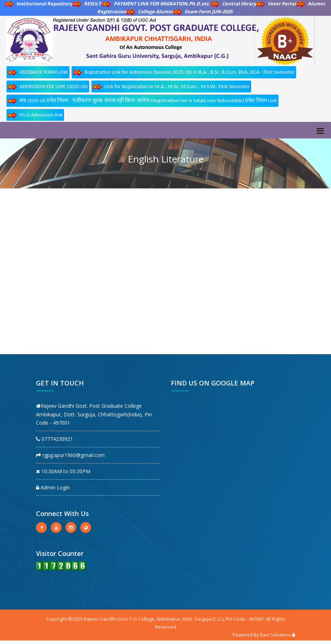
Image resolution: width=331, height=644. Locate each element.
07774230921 (55, 439)
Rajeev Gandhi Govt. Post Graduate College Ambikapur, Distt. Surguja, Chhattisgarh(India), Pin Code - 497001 (94, 414)
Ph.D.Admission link (35, 115)
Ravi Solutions (276, 635)
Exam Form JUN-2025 (203, 12)
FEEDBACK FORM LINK (38, 72)
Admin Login (53, 487)
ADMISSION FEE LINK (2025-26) (48, 87)
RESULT (87, 4)
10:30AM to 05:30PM (63, 471)
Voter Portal (276, 4)
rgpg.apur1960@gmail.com (70, 455)
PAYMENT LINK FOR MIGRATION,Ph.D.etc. (156, 4)
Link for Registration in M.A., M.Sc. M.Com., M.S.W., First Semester (171, 87)
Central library (233, 4)
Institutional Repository (38, 4)
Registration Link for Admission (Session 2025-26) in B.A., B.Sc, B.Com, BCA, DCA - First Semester (184, 72)
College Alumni (150, 12)
